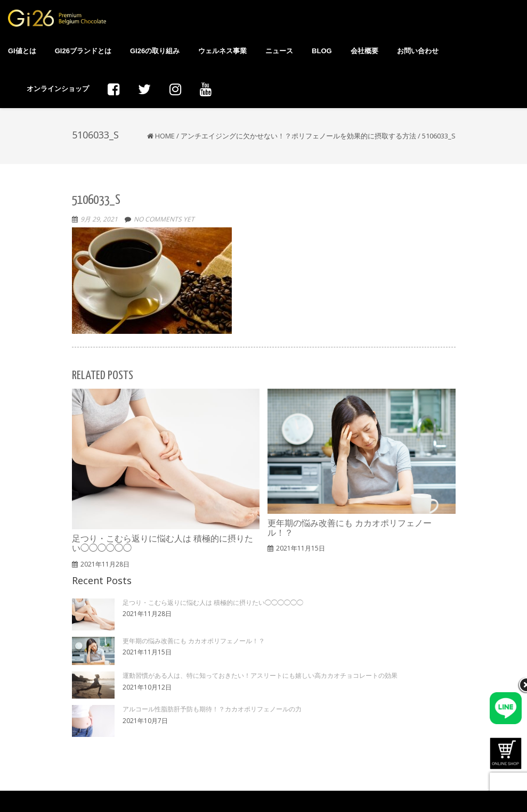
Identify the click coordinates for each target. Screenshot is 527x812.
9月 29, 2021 (99, 219)
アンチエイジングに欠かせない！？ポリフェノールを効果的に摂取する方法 (298, 136)
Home (165, 136)
